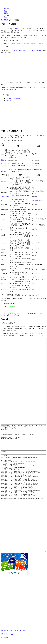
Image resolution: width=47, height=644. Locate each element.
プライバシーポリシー (8, 636)
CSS (6, 12)
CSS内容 (3, 453)
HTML (6, 10)
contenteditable (5, 197)
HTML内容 (4, 431)
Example (7, 9)
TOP (2, 20)
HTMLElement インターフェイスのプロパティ (31, 88)
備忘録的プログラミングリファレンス (13, 632)
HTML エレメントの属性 (22, 28)
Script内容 (4, 457)
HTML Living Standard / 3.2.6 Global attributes (27, 51)
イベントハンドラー (22, 315)
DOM (6, 14)
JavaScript (7, 15)
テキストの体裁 (37, 201)
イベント (5, 90)
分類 (39, 147)
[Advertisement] (23, 68)
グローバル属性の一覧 (13, 99)
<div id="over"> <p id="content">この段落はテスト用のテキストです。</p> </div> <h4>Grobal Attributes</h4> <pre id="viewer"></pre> (23, 442)
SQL (6, 17)
